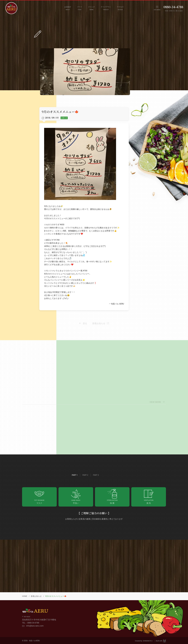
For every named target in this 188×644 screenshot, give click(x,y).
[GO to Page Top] (164, 611)
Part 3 (96, 475)
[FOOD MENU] (80, 8)
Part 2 (85, 475)
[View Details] (143, 425)
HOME (25, 596)
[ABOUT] (68, 8)
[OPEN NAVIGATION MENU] (157, 8)
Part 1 (75, 475)
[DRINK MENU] (91, 8)
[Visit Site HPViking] (164, 641)
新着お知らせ (36, 596)
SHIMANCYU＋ (149, 641)
